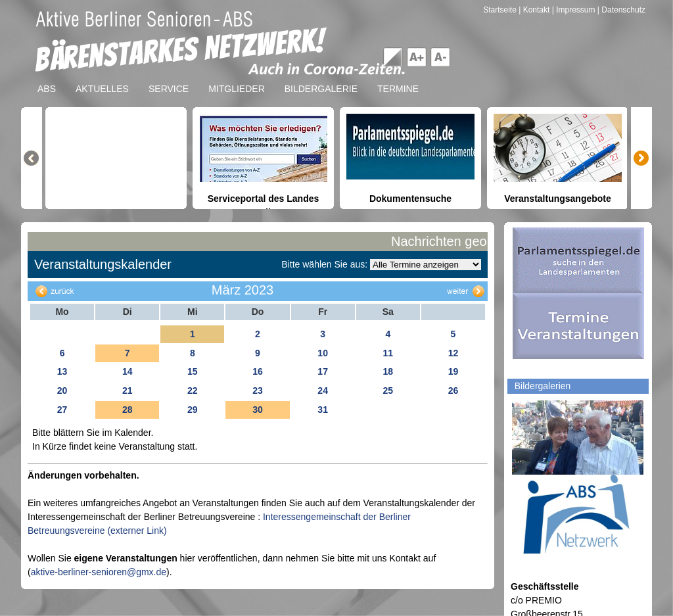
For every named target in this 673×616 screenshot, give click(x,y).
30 (258, 410)
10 (323, 353)
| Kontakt (535, 10)
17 (323, 371)
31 (323, 410)
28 (128, 410)
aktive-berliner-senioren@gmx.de (99, 572)
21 (128, 391)
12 (453, 353)
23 (258, 391)
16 (258, 371)
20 (62, 391)
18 (388, 371)
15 (193, 371)
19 (453, 371)
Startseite (501, 10)
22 (193, 391)
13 (62, 371)
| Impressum (574, 10)
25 (388, 391)
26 (453, 391)
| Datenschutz (621, 10)
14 (128, 371)
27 (62, 410)
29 (193, 410)
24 (323, 391)
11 (388, 353)
